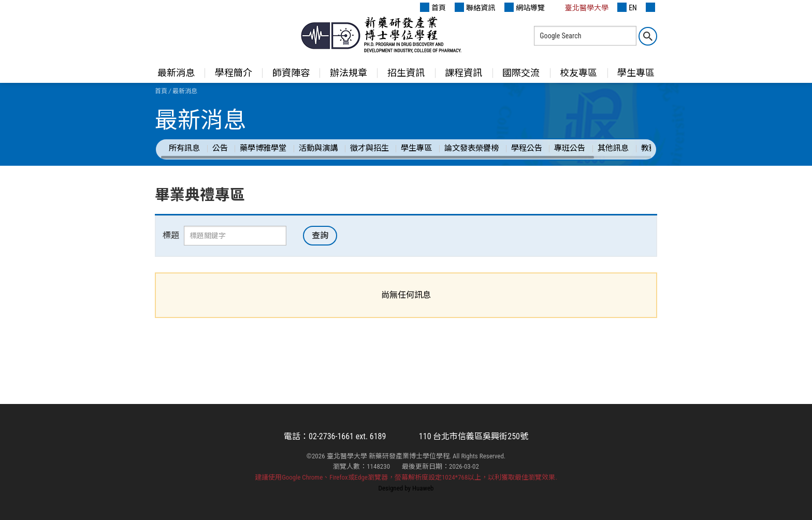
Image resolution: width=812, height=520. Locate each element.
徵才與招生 (369, 148)
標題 (171, 235)
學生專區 (636, 73)
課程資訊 (463, 73)
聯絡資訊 (475, 7)
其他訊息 (613, 148)
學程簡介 (234, 73)
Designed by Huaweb (406, 488)
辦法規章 (349, 73)
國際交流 (521, 73)
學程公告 (527, 148)
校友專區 (578, 73)
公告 (220, 148)
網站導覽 (525, 7)
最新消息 (176, 73)
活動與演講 (318, 148)
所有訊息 (184, 148)
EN (627, 7)
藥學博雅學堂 (263, 148)
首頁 (433, 7)
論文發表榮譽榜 (472, 148)
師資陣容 (291, 73)
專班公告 (570, 148)
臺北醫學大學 (581, 7)
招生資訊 (406, 73)
